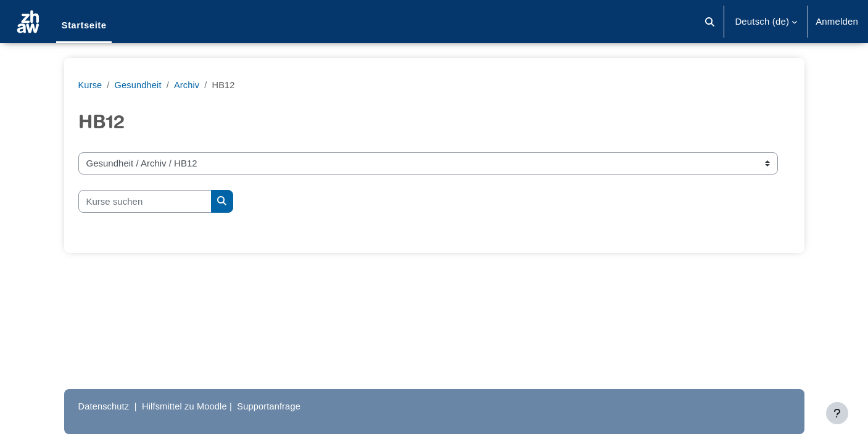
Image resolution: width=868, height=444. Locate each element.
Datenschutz (105, 406)
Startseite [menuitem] (84, 25)
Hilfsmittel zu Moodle (188, 406)
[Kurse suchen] (145, 201)
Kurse (91, 85)
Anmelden (837, 21)
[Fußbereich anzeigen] (837, 413)
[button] (710, 22)
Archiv (189, 85)
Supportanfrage (275, 406)
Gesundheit (139, 85)
